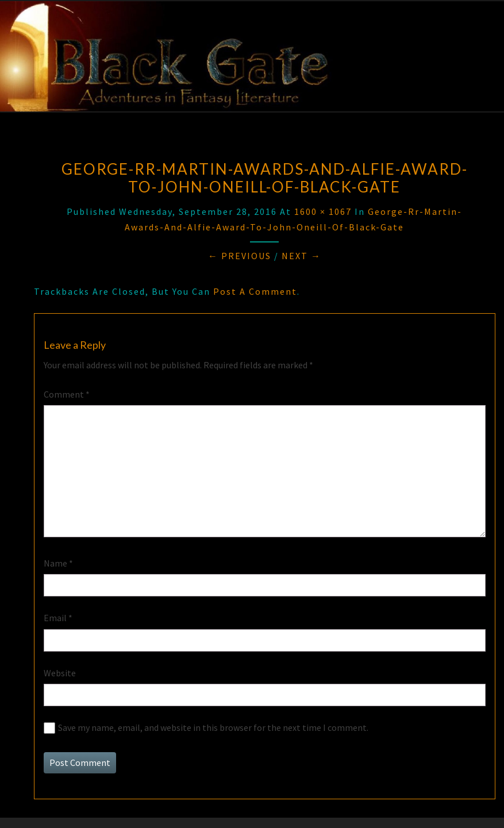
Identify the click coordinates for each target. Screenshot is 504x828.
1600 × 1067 (323, 211)
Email (58, 618)
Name (58, 563)
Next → (301, 256)
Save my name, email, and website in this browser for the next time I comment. (213, 727)
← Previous (240, 256)
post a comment (255, 291)
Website (60, 673)
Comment (67, 394)
